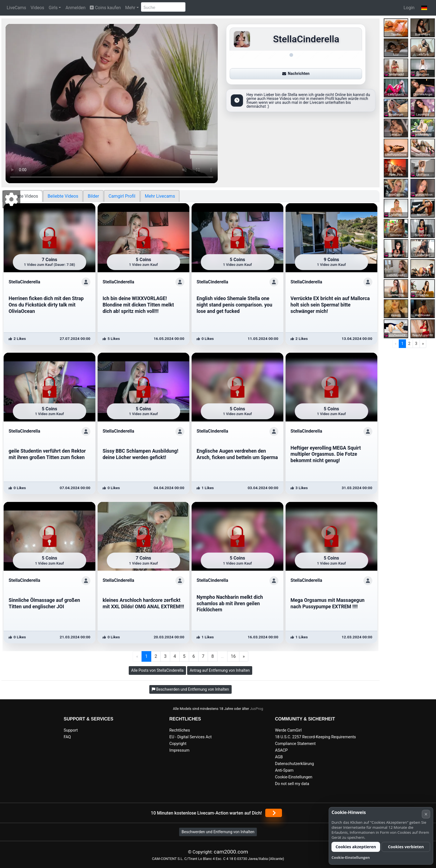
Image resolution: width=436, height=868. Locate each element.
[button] (424, 8)
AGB (279, 757)
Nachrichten (296, 73)
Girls (53, 8)
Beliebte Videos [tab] (63, 196)
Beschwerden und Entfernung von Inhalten (218, 832)
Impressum (179, 750)
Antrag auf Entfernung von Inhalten (220, 670)
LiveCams (16, 8)
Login (409, 8)
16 (233, 656)
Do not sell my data (292, 784)
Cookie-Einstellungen (294, 777)
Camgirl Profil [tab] (122, 196)
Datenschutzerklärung (294, 764)
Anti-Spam (284, 770)
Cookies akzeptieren (356, 847)
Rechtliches (180, 730)
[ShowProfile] (86, 282)
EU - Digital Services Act (190, 737)
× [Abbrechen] (426, 814)
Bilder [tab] (93, 196)
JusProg (257, 709)
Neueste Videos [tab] (23, 196)
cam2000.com (231, 852)
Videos (37, 8)
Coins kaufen (105, 8)
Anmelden (75, 8)
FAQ (67, 737)
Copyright (178, 744)
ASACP (281, 750)
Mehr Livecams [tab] (160, 196)
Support (71, 730)
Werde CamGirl (288, 730)
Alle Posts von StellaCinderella (158, 670)
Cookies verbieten (406, 847)
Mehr (130, 8)
